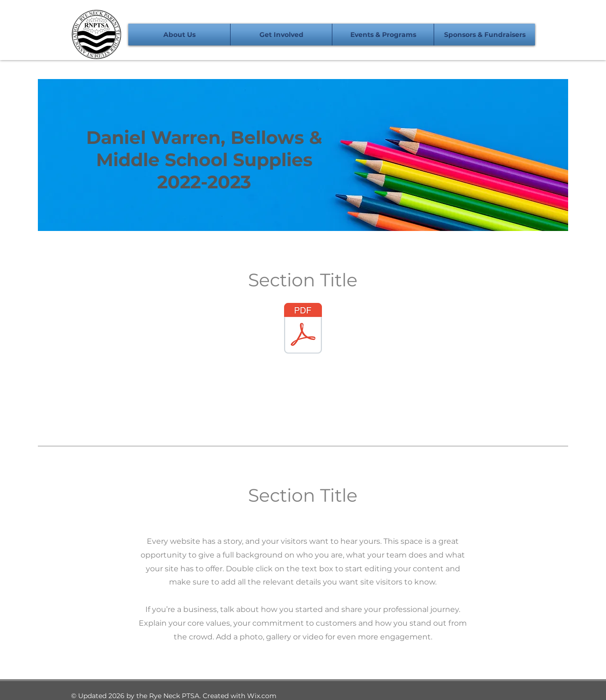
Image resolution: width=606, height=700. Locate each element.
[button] (179, 35)
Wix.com (262, 696)
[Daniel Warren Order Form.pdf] (303, 329)
